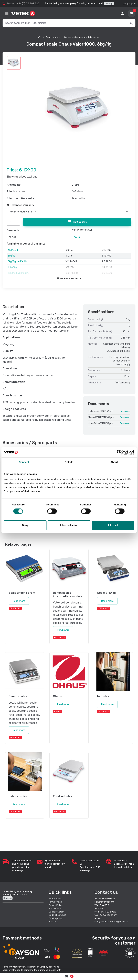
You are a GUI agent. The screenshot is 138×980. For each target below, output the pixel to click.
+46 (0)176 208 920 (28, 4)
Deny (25, 525)
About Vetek (55, 896)
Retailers (53, 919)
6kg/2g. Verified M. (18, 261)
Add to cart (77, 222)
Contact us (106, 890)
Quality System (56, 909)
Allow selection (69, 525)
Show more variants (69, 278)
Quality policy (56, 916)
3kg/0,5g (13, 250)
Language (128, 4)
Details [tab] (69, 462)
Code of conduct (57, 912)
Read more (19, 598)
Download (125, 411)
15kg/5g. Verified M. (18, 273)
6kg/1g (11, 256)
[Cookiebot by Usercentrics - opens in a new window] (119, 452)
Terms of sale (56, 899)
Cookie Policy (56, 902)
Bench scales (53, 37)
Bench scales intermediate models (82, 37)
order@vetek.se (120, 919)
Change (109, 4)
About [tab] (114, 462)
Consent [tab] (24, 462)
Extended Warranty (20, 205)
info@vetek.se (102, 919)
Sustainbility (55, 906)
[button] (130, 951)
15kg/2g (12, 267)
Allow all (113, 525)
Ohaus (76, 237)
